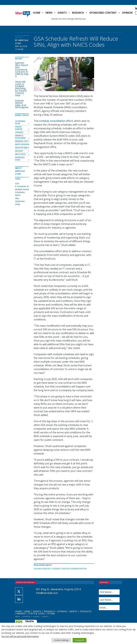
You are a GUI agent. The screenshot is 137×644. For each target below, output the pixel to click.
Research (78, 13)
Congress (19, 132)
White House (20, 154)
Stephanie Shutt (20, 203)
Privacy (45, 617)
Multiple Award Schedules (22, 191)
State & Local (37, 614)
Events (62, 13)
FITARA (51, 614)
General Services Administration (70, 569)
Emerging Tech (21, 141)
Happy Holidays (22, 144)
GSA (17, 183)
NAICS (18, 195)
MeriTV (73, 611)
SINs (17, 198)
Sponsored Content (103, 13)
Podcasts (86, 611)
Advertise (26, 617)
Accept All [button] (80, 640)
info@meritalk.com (47, 593)
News (49, 13)
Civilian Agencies (42, 569)
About (17, 617)
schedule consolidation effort (56, 121)
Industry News (21, 148)
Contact (36, 617)
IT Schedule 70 (22, 186)
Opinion (127, 13)
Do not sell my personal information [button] (20, 636)
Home (37, 13)
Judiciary (19, 151)
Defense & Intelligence (20, 137)
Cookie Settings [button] (61, 640)
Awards (21, 614)
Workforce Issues (20, 159)
